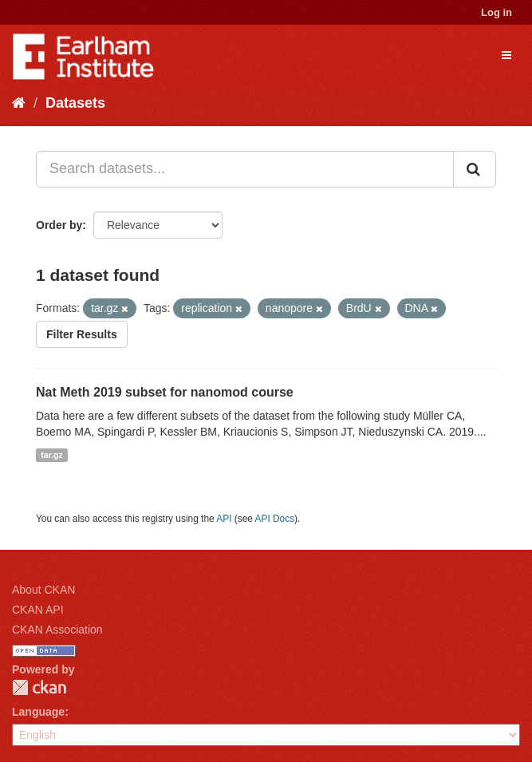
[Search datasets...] (245, 169)
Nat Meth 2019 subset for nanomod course (165, 392)
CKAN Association (57, 630)
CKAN (39, 687)
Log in (497, 12)
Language (38, 712)
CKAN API (38, 610)
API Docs (275, 519)
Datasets (75, 103)
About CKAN (43, 590)
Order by (59, 225)
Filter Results (82, 334)
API (224, 519)
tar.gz (51, 455)
